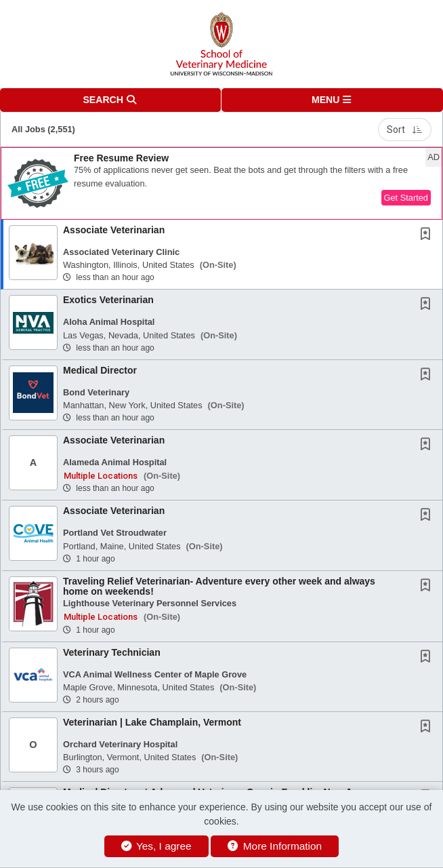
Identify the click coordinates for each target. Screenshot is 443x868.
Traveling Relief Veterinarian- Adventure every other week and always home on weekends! (219, 586)
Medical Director (100, 370)
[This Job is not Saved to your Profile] (428, 235)
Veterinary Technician (112, 652)
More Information (275, 846)
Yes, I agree (156, 846)
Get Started (406, 198)
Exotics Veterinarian (108, 300)
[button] (332, 100)
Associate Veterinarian (114, 230)
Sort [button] (405, 130)
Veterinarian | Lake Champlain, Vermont (152, 722)
